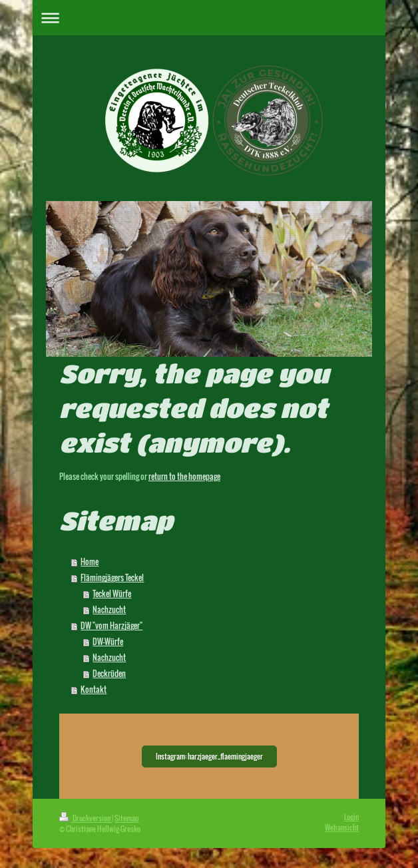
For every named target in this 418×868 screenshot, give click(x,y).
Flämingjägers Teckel (112, 577)
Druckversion (86, 818)
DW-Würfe (108, 641)
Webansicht (342, 827)
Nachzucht (109, 609)
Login (351, 817)
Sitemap (127, 818)
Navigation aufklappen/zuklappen (209, 18)
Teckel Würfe (112, 593)
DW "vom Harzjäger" (111, 625)
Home (90, 561)
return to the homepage (184, 476)
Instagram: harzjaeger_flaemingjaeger (209, 756)
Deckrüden (109, 673)
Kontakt (94, 689)
